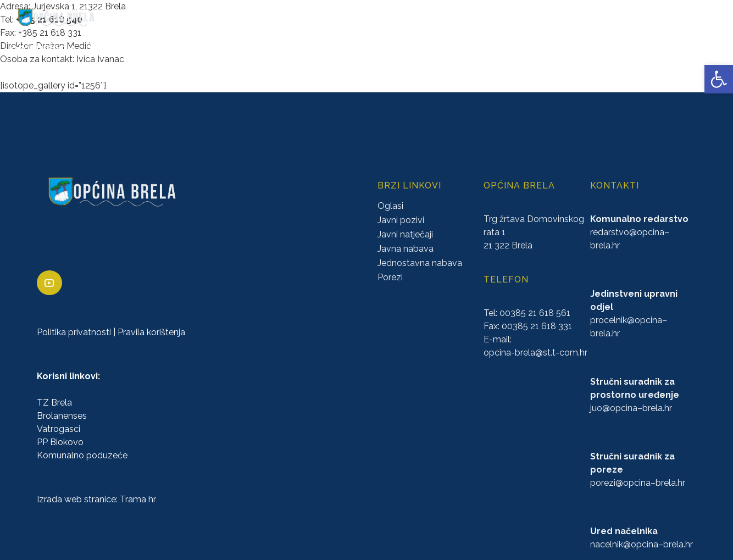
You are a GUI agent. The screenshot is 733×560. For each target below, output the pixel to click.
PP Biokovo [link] (60, 442)
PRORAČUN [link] (432, 49)
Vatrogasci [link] (59, 429)
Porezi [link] (390, 277)
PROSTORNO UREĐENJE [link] (575, 49)
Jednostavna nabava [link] (420, 263)
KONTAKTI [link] (660, 49)
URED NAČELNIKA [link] (124, 49)
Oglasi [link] (390, 206)
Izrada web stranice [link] (76, 499)
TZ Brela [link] (54, 403)
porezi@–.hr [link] (638, 483)
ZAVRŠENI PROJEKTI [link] (216, 49)
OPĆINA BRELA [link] (43, 49)
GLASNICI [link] (377, 49)
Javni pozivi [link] (401, 220)
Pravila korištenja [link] (151, 332)
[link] (719, 79)
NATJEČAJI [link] (490, 49)
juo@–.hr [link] (631, 408)
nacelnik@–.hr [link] (642, 544)
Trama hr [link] (138, 499)
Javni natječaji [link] (405, 234)
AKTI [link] (280, 49)
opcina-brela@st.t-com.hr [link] (535, 353)
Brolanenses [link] (62, 416)
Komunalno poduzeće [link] (82, 455)
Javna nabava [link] (406, 249)
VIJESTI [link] (708, 49)
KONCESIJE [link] (324, 49)
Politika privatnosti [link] (74, 332)
